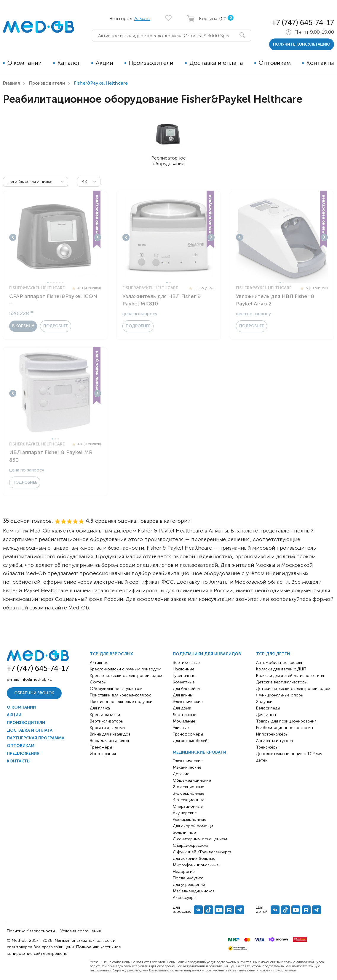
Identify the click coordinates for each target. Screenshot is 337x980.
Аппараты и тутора (274, 741)
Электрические (188, 702)
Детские (181, 774)
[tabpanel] (55, 237)
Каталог (69, 63)
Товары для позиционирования (286, 721)
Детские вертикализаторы (282, 682)
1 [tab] (48, 283)
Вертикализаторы (107, 721)
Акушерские (185, 813)
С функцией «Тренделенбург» (202, 852)
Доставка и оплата (216, 63)
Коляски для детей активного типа (290, 676)
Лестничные (185, 715)
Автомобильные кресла (279, 663)
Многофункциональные (196, 865)
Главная (11, 83)
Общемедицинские (192, 780)
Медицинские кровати (199, 752)
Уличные (181, 728)
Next (98, 237)
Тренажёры (101, 747)
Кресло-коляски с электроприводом (126, 676)
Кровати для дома (107, 728)
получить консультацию (302, 44)
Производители (151, 63)
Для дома (182, 708)
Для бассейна (186, 689)
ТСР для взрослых (111, 654)
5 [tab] (60, 283)
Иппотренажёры (272, 734)
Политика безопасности (31, 931)
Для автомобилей (190, 741)
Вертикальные (186, 663)
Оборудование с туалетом (116, 689)
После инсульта (188, 878)
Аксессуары (185, 898)
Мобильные (184, 721)
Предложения (23, 753)
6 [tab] (63, 283)
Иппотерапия (103, 754)
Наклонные (184, 669)
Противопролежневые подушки (121, 702)
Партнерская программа (36, 738)
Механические (187, 767)
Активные (99, 663)
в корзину (23, 326)
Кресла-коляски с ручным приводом (126, 669)
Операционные (188, 806)
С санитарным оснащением (200, 839)
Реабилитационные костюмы (285, 728)
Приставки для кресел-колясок (120, 695)
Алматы (142, 18)
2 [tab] (51, 283)
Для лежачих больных (194, 858)
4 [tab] (57, 283)
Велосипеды (268, 708)
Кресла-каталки (105, 715)
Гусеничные (184, 676)
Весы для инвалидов (109, 741)
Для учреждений (189, 885)
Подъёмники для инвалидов (207, 654)
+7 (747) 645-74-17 (303, 23)
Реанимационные (190, 819)
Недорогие (184, 872)
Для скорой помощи (193, 826)
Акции (104, 63)
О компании (25, 63)
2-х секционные (189, 787)
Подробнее (56, 326)
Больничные (184, 832)
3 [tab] (54, 283)
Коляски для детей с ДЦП (281, 669)
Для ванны (183, 695)
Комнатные (184, 682)
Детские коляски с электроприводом (293, 689)
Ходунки (264, 702)
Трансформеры (188, 734)
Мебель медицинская (194, 891)
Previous (13, 237)
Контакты (320, 63)
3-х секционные (189, 793)
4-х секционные (189, 800)
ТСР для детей (273, 654)
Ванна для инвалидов (110, 734)
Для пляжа (100, 708)
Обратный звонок (34, 693)
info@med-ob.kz (36, 679)
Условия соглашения (81, 931)
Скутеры (98, 682)
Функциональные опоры (280, 695)
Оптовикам (275, 63)
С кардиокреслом (190, 845)
